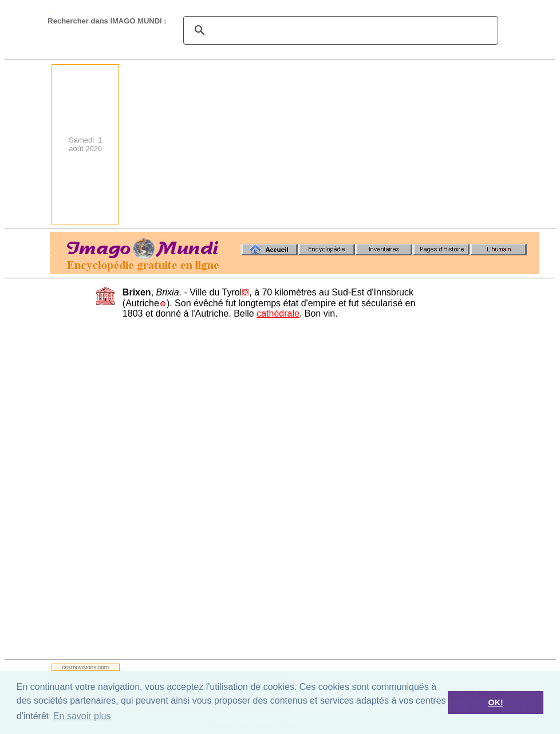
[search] (339, 30)
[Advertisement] (357, 144)
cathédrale (278, 313)
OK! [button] (495, 703)
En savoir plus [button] (82, 716)
